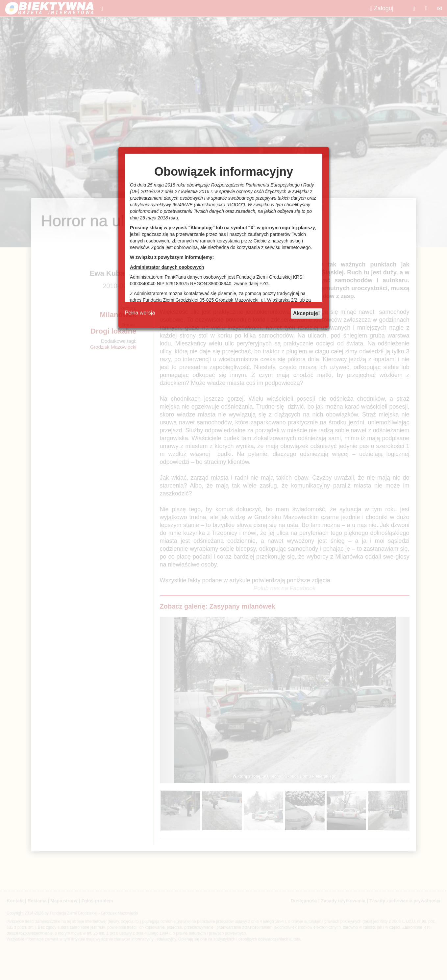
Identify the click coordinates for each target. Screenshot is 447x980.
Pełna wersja (140, 313)
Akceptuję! (307, 313)
